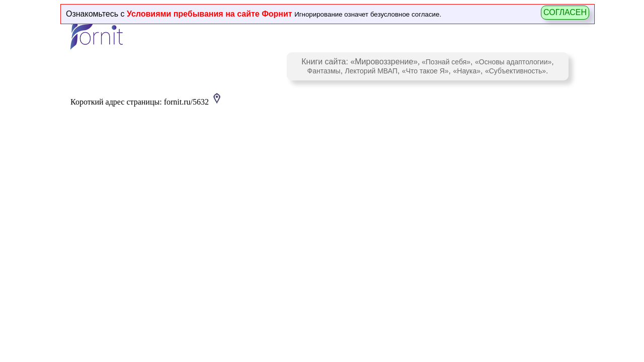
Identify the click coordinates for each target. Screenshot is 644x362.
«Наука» (467, 71)
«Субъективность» (515, 71)
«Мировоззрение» (384, 62)
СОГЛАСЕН (565, 12)
